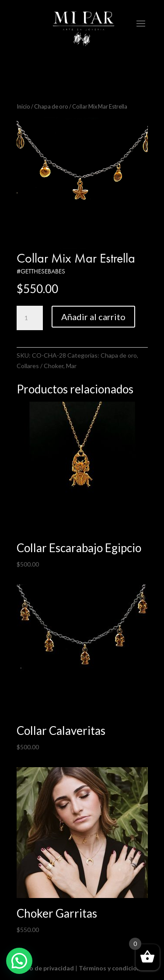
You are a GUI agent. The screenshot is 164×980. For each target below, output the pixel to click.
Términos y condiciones (113, 968)
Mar (71, 366)
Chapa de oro (51, 106)
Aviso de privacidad (46, 968)
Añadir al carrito (93, 317)
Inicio (23, 106)
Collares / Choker (40, 366)
